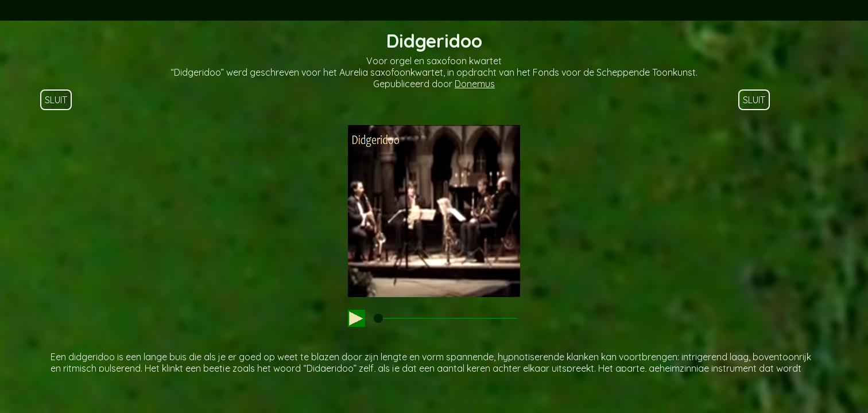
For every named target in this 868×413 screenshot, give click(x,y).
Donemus (475, 84)
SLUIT (56, 100)
